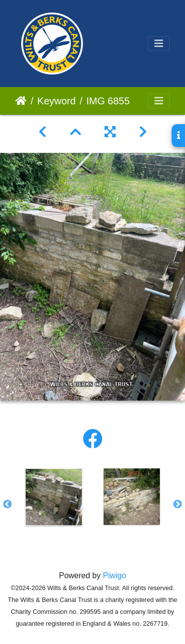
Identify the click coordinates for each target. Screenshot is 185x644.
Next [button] (178, 505)
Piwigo (114, 575)
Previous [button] (7, 505)
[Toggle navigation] (159, 44)
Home (21, 101)
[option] (54, 497)
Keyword (57, 101)
